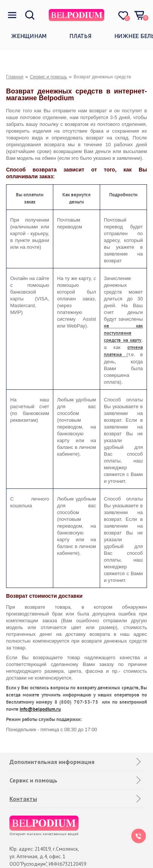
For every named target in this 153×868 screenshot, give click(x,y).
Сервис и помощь (49, 77)
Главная (15, 77)
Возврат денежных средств (102, 77)
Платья (81, 36)
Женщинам (29, 36)
